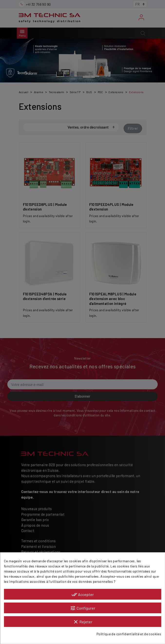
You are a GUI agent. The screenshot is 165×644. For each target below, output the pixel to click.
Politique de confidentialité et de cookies (129, 634)
